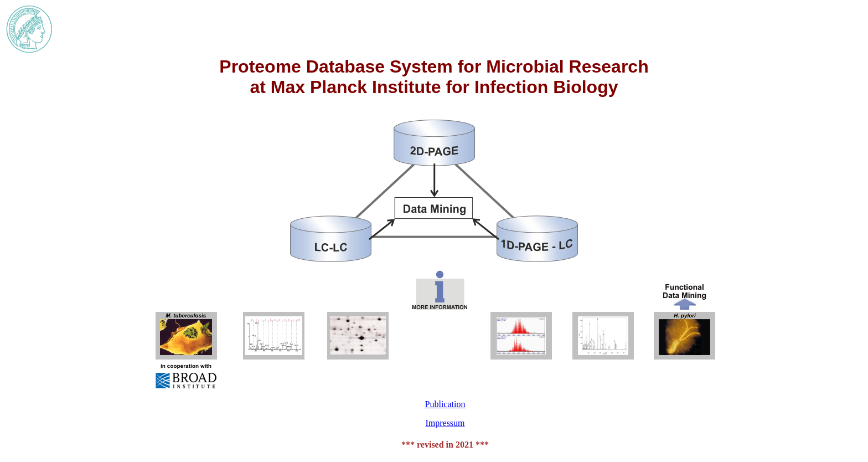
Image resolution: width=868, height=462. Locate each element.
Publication (445, 404)
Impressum (445, 423)
